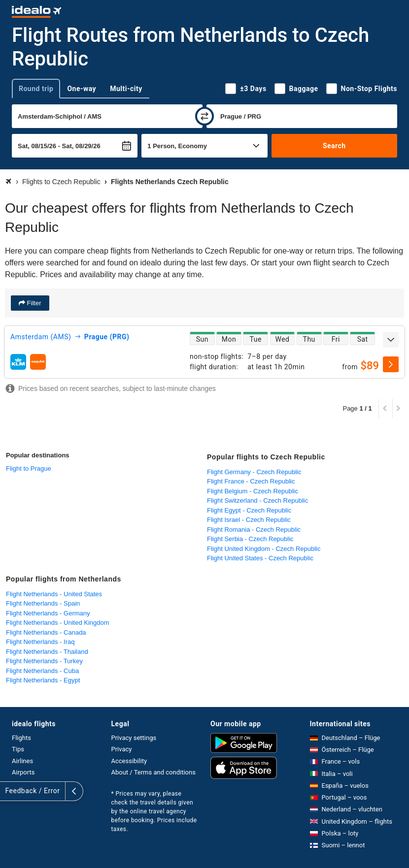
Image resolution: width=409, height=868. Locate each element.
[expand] (391, 340)
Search (334, 146)
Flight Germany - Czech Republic (254, 472)
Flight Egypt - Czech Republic (249, 510)
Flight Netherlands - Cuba (42, 671)
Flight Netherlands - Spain (43, 603)
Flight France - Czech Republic (251, 481)
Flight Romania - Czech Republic (254, 530)
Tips (18, 749)
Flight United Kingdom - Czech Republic (264, 549)
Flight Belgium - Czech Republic (253, 491)
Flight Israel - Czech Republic (249, 520)
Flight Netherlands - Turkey (44, 661)
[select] (391, 364)
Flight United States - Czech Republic (260, 558)
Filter (33, 303)
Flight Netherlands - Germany (48, 613)
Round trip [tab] (36, 89)
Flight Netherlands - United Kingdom (58, 623)
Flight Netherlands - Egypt (43, 680)
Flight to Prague (29, 468)
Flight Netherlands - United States (54, 594)
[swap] (204, 116)
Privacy (122, 749)
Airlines (22, 761)
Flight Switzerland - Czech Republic (257, 500)
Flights (21, 738)
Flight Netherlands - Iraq (40, 642)
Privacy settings (134, 738)
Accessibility (129, 761)
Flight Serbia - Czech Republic (250, 539)
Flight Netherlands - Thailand (47, 652)
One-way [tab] (82, 89)
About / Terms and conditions (153, 772)
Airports (23, 772)
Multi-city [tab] (126, 89)
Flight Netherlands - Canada (46, 632)
